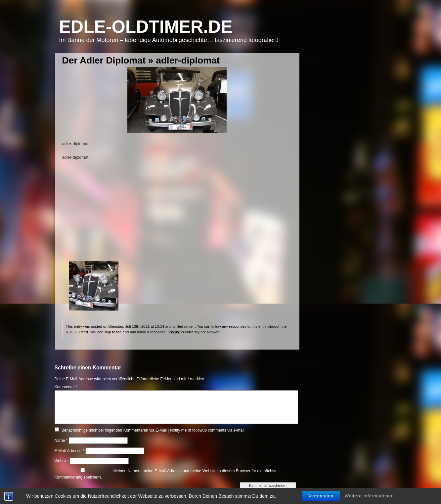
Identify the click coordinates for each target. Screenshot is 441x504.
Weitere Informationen (369, 496)
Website (62, 461)
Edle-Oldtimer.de (146, 27)
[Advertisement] (177, 215)
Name (61, 441)
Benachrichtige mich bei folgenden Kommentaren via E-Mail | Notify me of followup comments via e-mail (153, 430)
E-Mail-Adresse (69, 451)
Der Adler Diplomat (104, 60)
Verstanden (321, 496)
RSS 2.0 (73, 332)
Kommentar (66, 387)
